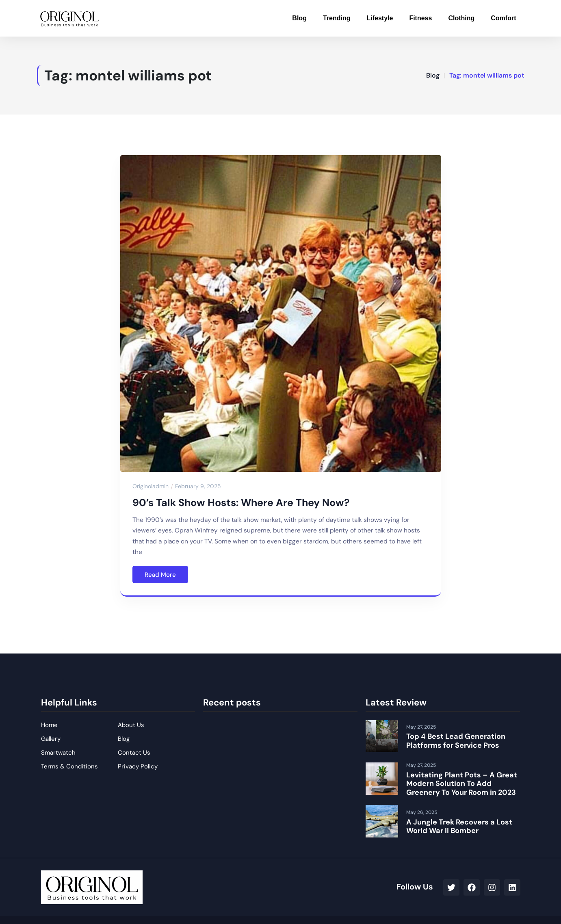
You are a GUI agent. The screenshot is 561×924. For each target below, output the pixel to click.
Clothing (461, 18)
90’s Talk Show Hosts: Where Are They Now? (241, 503)
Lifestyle (380, 18)
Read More (160, 575)
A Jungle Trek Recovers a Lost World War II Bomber (459, 827)
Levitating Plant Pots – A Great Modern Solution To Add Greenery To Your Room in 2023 (462, 784)
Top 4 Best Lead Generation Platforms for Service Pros (456, 741)
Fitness (420, 18)
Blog (299, 18)
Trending (337, 18)
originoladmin (151, 486)
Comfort (503, 18)
